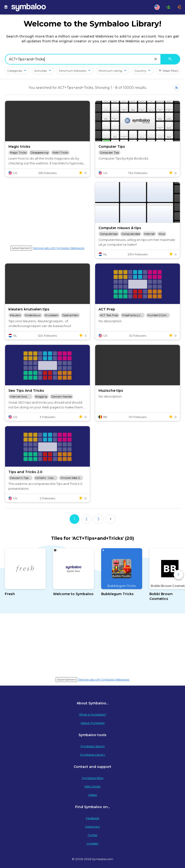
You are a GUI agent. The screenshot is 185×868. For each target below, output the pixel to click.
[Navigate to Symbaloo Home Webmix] (34, 7)
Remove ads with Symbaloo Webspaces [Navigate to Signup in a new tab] (59, 248)
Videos (92, 795)
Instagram (93, 826)
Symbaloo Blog (93, 778)
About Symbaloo (93, 723)
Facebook (93, 818)
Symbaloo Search (93, 746)
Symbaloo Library (92, 755)
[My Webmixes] (6, 7)
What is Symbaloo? (93, 714)
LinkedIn (93, 843)
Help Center (92, 786)
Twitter (92, 835)
